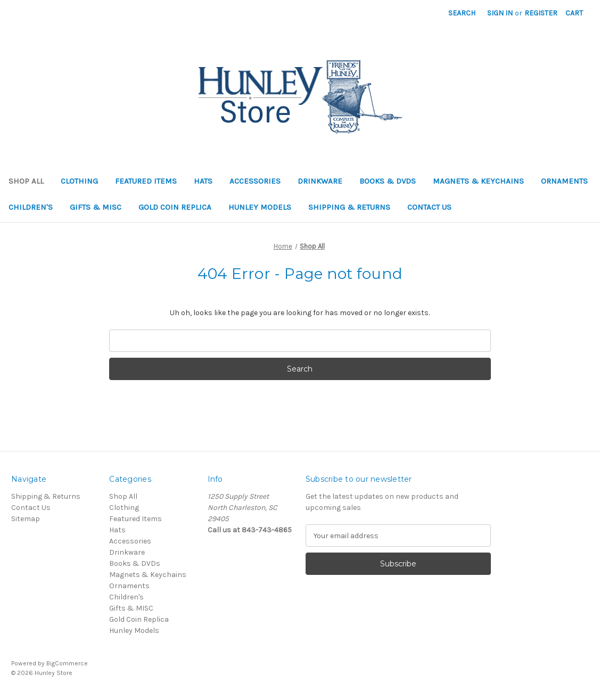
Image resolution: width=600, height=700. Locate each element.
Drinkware (320, 181)
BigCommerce (67, 663)
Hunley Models (260, 207)
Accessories (255, 181)
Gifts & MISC (96, 207)
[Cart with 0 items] (574, 13)
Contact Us (429, 207)
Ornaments (564, 181)
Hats (203, 181)
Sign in (500, 13)
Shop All (26, 181)
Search (462, 13)
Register (541, 13)
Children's (31, 207)
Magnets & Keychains (478, 181)
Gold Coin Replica (175, 207)
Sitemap (26, 519)
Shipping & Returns (349, 207)
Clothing (79, 181)
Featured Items (146, 181)
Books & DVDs (388, 181)
